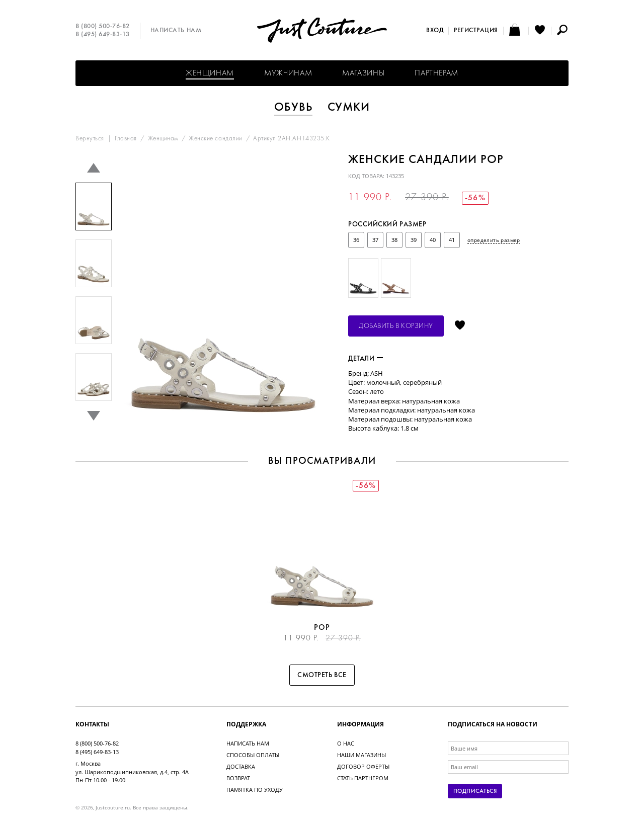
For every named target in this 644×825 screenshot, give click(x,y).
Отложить (460, 326)
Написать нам (176, 31)
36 (356, 240)
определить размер (494, 240)
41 (452, 240)
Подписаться (475, 791)
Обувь (293, 108)
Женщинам (210, 73)
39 (414, 240)
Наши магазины (361, 755)
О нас (346, 743)
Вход (435, 31)
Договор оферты (363, 766)
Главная (126, 139)
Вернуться (90, 139)
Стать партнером (363, 778)
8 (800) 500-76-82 (103, 27)
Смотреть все (322, 675)
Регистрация (476, 31)
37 (375, 240)
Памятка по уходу (255, 790)
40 (433, 240)
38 (394, 240)
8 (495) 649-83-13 (103, 35)
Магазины (363, 73)
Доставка (241, 766)
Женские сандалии (215, 139)
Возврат (238, 778)
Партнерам (436, 73)
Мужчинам (288, 73)
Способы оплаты (253, 755)
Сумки (349, 108)
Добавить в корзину (396, 326)
